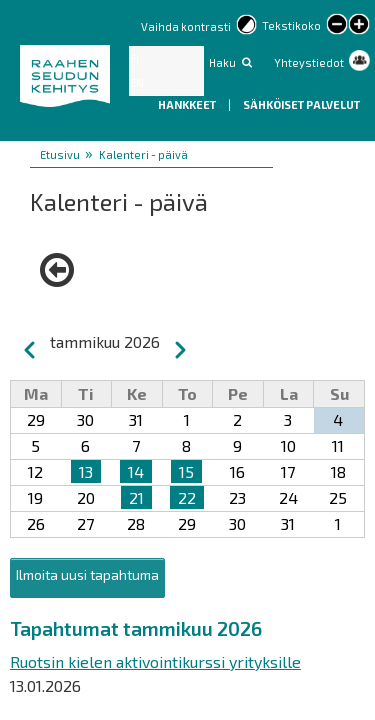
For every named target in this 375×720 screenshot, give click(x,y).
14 (136, 471)
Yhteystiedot (309, 62)
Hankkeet (188, 104)
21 (136, 497)
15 (186, 471)
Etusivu (60, 154)
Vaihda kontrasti (186, 26)
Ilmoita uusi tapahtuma (87, 574)
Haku (222, 62)
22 (187, 497)
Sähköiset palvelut (301, 104)
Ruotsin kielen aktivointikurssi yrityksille (155, 661)
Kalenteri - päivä (143, 154)
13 (86, 471)
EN (137, 82)
